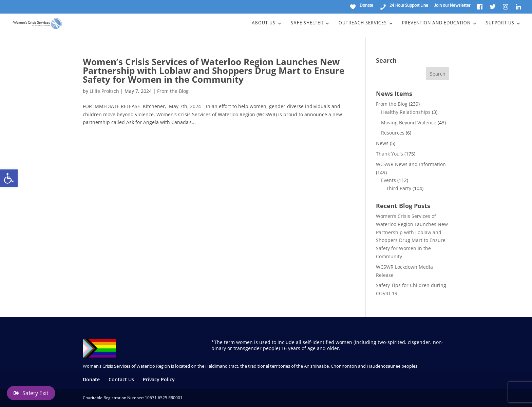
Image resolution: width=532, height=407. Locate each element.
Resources (393, 133)
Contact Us (121, 379)
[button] (9, 178)
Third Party (399, 188)
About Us (264, 24)
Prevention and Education (436, 24)
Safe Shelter (307, 24)
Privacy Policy (159, 379)
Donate (91, 379)
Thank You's (389, 154)
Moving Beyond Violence (409, 123)
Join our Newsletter (452, 6)
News (382, 143)
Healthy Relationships (406, 112)
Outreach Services (363, 24)
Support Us (500, 24)
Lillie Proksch (104, 91)
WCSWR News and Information (411, 164)
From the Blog (173, 91)
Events (388, 180)
